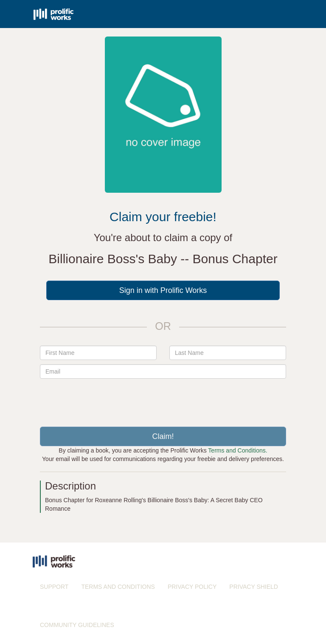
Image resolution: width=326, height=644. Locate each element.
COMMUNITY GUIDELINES (77, 625)
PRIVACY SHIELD (254, 587)
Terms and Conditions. (237, 450)
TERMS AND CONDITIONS (118, 587)
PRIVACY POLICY (192, 587)
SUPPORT (54, 587)
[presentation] (163, 399)
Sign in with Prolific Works (163, 290)
